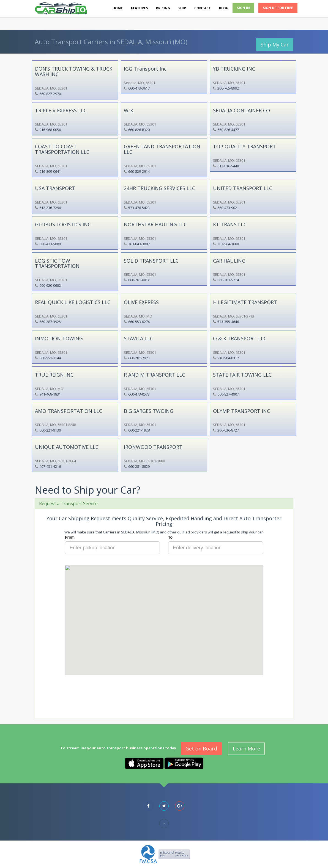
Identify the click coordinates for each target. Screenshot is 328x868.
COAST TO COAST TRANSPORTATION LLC (62, 149)
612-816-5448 (228, 166)
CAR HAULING (229, 261)
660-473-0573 (139, 394)
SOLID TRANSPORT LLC (151, 261)
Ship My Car (275, 44)
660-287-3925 (50, 322)
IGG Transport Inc (145, 69)
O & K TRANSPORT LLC (240, 338)
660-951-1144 (50, 358)
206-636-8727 (228, 430)
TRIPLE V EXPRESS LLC (61, 110)
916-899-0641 (50, 171)
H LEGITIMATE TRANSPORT (245, 302)
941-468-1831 (50, 394)
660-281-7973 (139, 358)
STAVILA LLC (138, 338)
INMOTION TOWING (59, 338)
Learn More (246, 749)
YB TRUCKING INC (234, 69)
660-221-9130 (50, 430)
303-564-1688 (228, 244)
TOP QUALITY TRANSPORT (244, 146)
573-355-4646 (228, 322)
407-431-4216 (50, 466)
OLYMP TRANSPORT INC (241, 411)
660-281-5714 (228, 280)
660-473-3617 (139, 88)
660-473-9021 (228, 208)
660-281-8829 (139, 466)
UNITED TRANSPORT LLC (243, 188)
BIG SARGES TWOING (149, 411)
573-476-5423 (139, 208)
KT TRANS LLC (230, 224)
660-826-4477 (228, 130)
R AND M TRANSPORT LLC (154, 375)
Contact (203, 8)
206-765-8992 (228, 88)
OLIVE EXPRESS (141, 302)
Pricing (163, 8)
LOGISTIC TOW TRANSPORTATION (57, 263)
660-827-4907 (228, 394)
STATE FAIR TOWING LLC (242, 375)
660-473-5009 (50, 244)
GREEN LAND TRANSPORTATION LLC (162, 149)
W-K (129, 110)
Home (118, 8)
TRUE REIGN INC (54, 375)
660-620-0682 (50, 285)
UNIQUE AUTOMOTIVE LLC (67, 447)
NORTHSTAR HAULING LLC (155, 224)
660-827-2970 (50, 94)
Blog (224, 8)
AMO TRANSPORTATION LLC (69, 411)
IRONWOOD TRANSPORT (153, 447)
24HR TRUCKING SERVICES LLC (159, 188)
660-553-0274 (139, 322)
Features (139, 8)
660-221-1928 (139, 430)
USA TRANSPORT (55, 188)
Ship (182, 8)
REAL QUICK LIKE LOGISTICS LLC (73, 302)
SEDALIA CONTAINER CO (241, 110)
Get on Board (201, 749)
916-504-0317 (228, 358)
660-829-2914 (139, 171)
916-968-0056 (50, 130)
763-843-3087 (139, 244)
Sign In (243, 8)
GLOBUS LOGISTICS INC (63, 224)
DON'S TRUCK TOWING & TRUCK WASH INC (74, 71)
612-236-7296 (50, 208)
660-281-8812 (139, 280)
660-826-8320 (139, 130)
